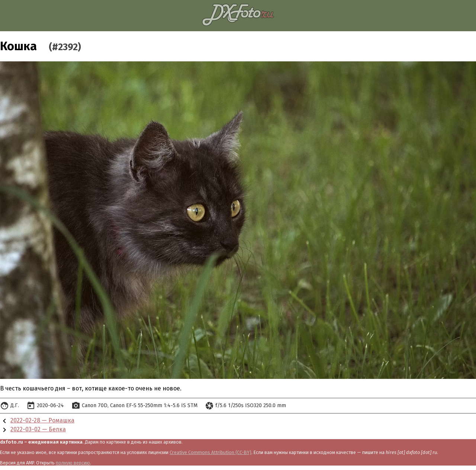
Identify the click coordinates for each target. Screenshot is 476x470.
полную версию (73, 463)
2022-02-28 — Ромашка (42, 420)
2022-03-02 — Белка (38, 429)
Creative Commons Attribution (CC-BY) (210, 452)
